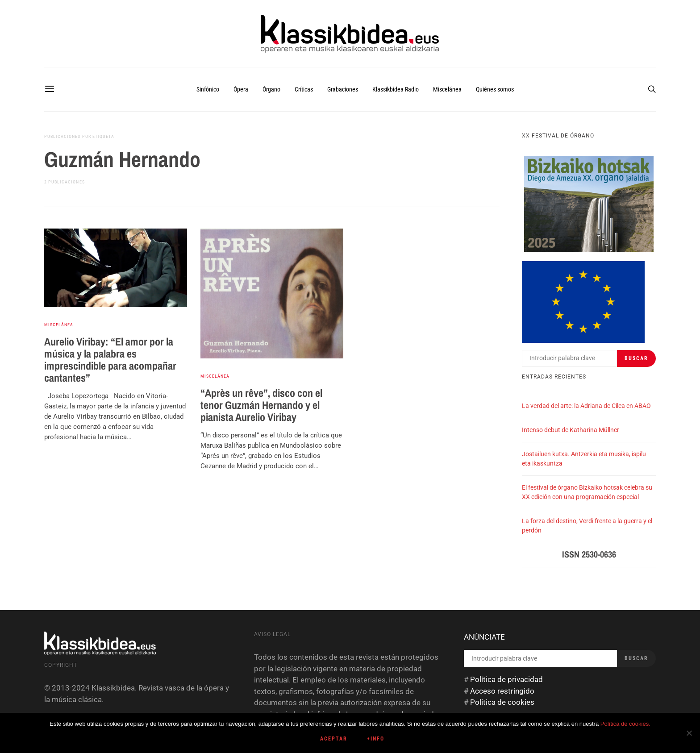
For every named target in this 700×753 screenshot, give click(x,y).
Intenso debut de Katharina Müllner (571, 430)
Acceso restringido (502, 691)
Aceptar (334, 739)
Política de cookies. (625, 724)
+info (376, 739)
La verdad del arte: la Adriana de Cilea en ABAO (586, 406)
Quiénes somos (495, 89)
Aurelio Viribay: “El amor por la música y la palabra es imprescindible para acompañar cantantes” (110, 360)
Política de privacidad (506, 679)
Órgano (271, 89)
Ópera (241, 89)
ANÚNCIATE (484, 637)
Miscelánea (447, 89)
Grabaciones (343, 89)
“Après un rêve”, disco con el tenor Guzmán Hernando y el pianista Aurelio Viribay (261, 405)
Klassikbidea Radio (396, 89)
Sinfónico (208, 89)
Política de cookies (502, 702)
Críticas (304, 89)
